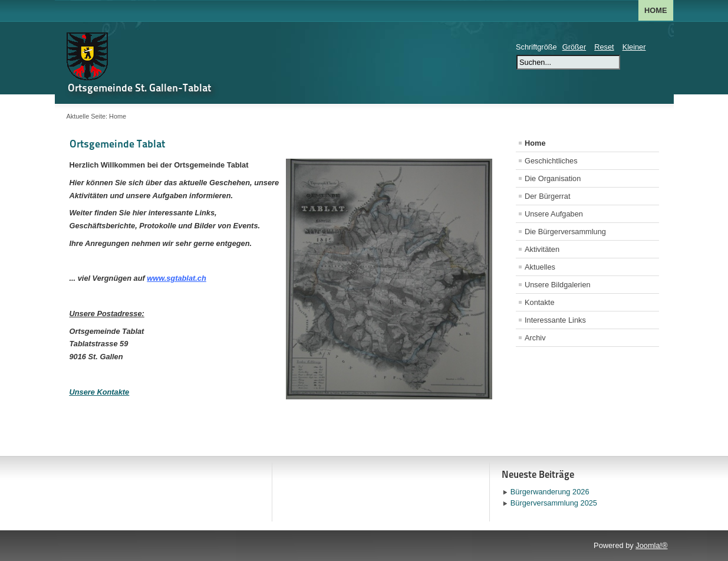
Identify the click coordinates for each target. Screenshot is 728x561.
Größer (574, 47)
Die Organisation (553, 178)
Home (655, 10)
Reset (604, 47)
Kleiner (634, 47)
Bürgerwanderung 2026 (550, 492)
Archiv (535, 338)
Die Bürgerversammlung (565, 232)
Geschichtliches (551, 161)
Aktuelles (540, 267)
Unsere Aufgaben (554, 214)
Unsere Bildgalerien (558, 285)
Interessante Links (555, 320)
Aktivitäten (542, 249)
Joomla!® (651, 545)
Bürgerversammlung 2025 (554, 503)
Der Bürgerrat (548, 196)
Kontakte (540, 302)
